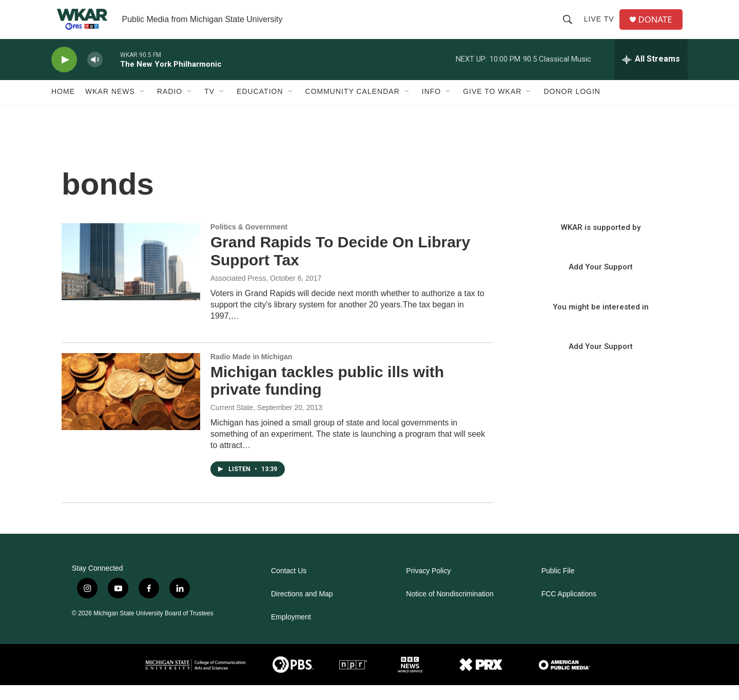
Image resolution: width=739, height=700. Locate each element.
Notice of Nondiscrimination (450, 609)
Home (63, 107)
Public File (558, 586)
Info (431, 107)
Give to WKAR (492, 107)
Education (260, 107)
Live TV (602, 27)
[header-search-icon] (570, 27)
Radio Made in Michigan (251, 372)
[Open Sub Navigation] (143, 107)
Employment (291, 632)
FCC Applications (569, 609)
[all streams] (651, 74)
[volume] (95, 75)
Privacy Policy (428, 586)
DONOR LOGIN (572, 107)
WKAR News (110, 107)
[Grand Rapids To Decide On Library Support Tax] (131, 277)
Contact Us (289, 586)
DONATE (659, 27)
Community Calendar (353, 107)
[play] (64, 75)
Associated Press (238, 293)
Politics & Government (249, 242)
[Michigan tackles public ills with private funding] (131, 406)
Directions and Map (302, 609)
